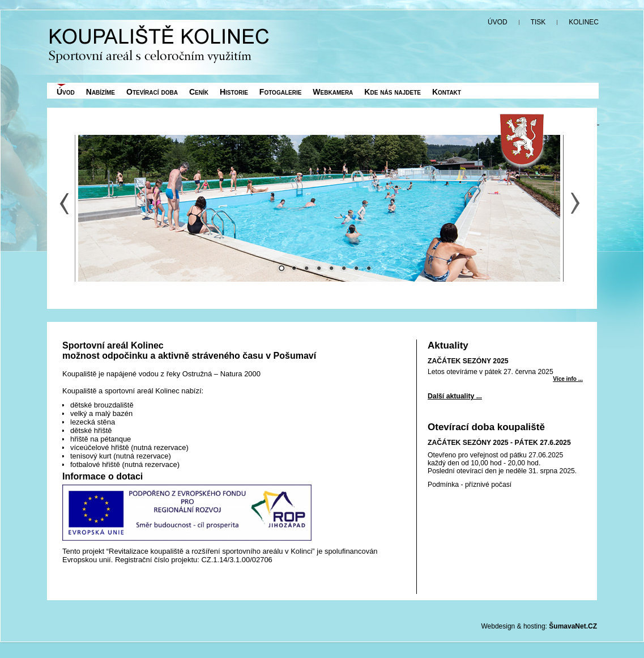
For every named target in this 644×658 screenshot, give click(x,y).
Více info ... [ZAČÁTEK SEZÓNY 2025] (568, 379)
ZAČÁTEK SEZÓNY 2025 (468, 361)
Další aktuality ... (455, 396)
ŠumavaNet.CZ (573, 626)
